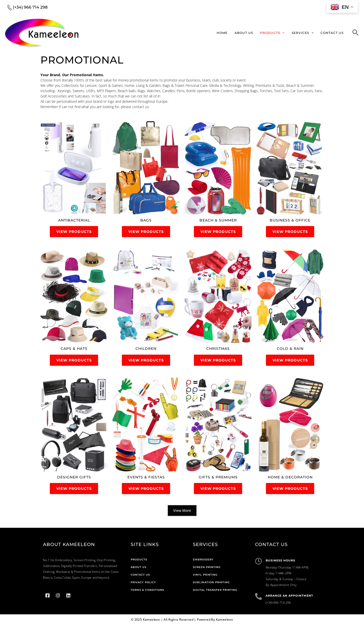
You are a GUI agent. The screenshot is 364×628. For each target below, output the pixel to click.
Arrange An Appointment (289, 599)
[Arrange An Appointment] (258, 599)
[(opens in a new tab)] (74, 168)
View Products (74, 232)
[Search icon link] (356, 33)
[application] (285, 33)
